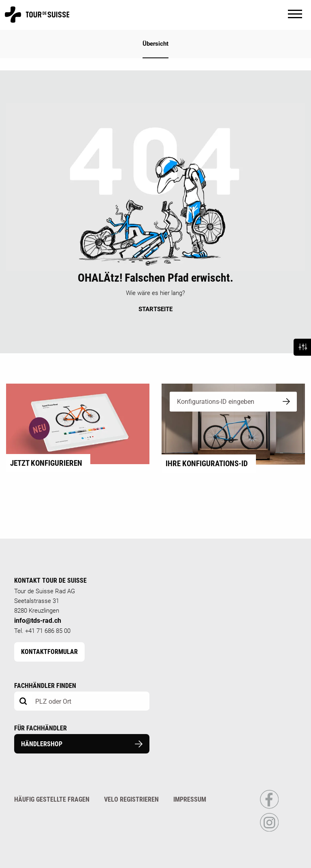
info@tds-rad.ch (38, 621)
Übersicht (155, 44)
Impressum (190, 799)
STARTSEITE (155, 309)
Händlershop (82, 744)
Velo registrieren (131, 799)
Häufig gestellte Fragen (52, 799)
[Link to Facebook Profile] (269, 807)
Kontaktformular (49, 652)
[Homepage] (37, 19)
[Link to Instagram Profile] (269, 830)
